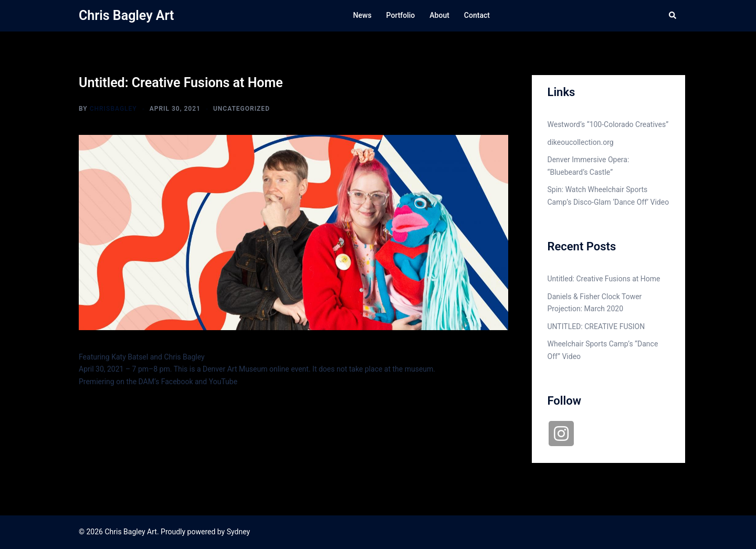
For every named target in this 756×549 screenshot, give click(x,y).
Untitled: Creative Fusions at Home (604, 279)
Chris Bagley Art (126, 15)
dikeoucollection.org (581, 142)
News (363, 15)
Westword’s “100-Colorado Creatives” (608, 124)
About (439, 15)
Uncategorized (241, 109)
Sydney (238, 532)
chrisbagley (113, 109)
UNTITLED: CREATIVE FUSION (596, 326)
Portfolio (401, 15)
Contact (477, 15)
